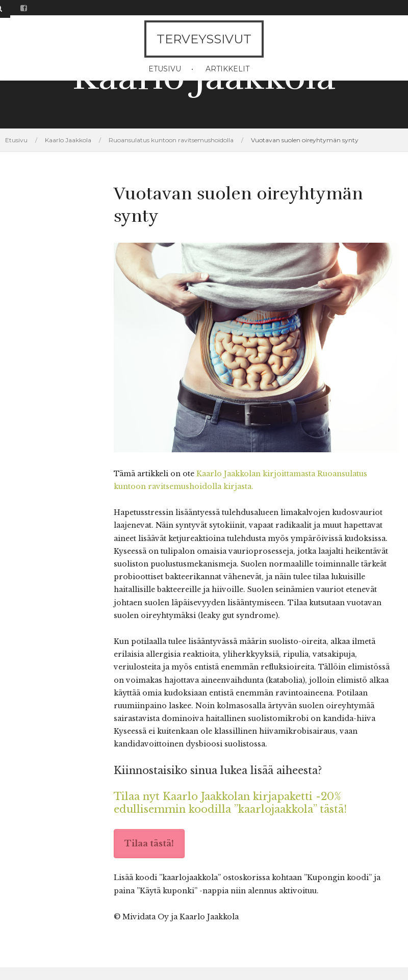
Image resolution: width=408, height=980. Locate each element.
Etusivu (165, 69)
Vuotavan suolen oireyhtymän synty (305, 140)
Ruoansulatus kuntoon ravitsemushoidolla (171, 140)
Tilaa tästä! (149, 843)
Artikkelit (227, 69)
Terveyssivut (204, 39)
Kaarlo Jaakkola (68, 140)
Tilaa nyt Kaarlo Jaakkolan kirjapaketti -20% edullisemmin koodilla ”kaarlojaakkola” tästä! (230, 803)
